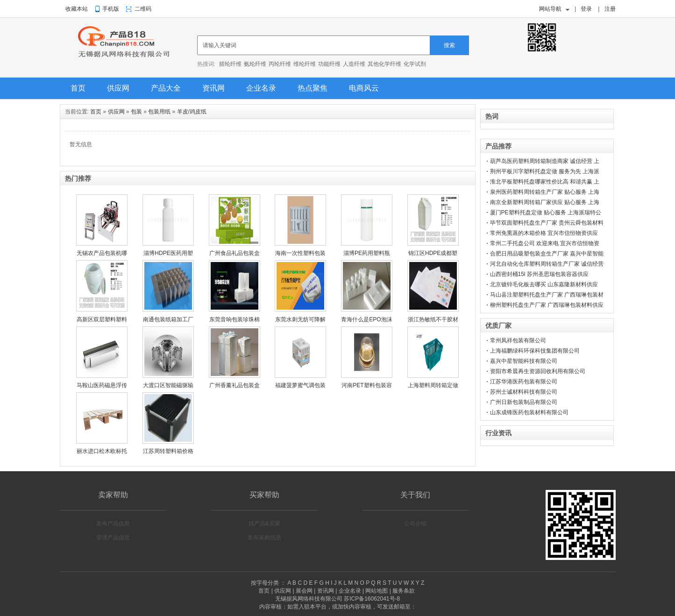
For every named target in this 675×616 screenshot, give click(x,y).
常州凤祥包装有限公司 (518, 340)
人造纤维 (354, 64)
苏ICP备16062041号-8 (372, 599)
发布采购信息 (264, 538)
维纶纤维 (305, 64)
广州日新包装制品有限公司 (524, 402)
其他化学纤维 (384, 64)
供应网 (118, 88)
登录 (586, 9)
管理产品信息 (113, 538)
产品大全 (166, 88)
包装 (136, 112)
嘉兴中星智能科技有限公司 (524, 361)
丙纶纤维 (280, 64)
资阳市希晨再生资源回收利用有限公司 (538, 371)
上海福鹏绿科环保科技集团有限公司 (535, 351)
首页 (78, 88)
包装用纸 (159, 112)
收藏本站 (77, 9)
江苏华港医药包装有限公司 (524, 382)
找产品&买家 (264, 524)
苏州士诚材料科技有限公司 (524, 392)
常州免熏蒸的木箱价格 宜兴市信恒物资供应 (544, 233)
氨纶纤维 (255, 64)
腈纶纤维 (230, 64)
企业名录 (261, 88)
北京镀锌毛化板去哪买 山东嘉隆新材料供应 (544, 284)
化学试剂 (415, 64)
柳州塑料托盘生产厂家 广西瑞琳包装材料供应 (547, 305)
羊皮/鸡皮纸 (192, 112)
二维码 (143, 9)
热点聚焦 (313, 88)
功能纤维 (329, 64)
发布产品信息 (113, 524)
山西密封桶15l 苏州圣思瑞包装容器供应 (539, 274)
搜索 (449, 45)
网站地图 (377, 591)
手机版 (111, 9)
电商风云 (364, 88)
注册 (610, 9)
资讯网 (213, 88)
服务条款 (404, 591)
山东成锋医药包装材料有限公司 (529, 412)
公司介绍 (415, 524)
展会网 (304, 591)
